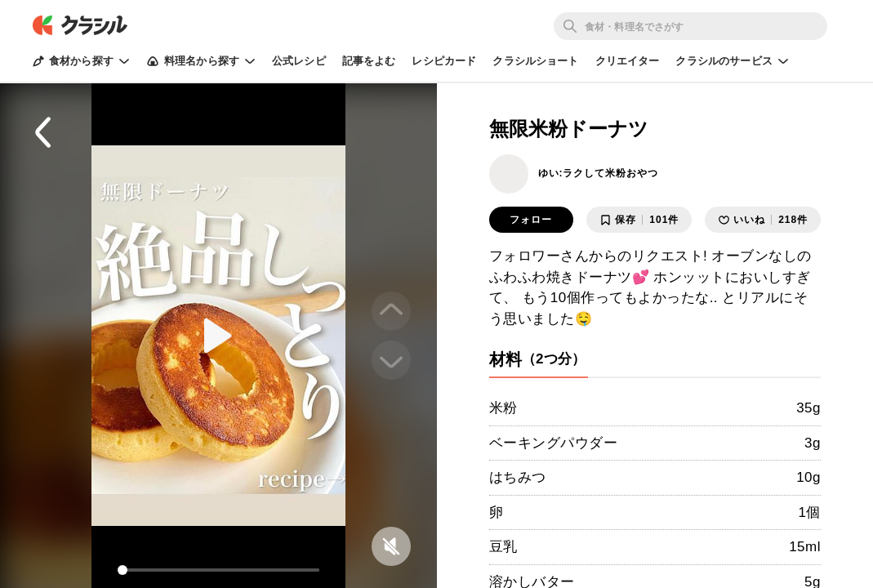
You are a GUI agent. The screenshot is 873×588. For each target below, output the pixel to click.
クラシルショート (535, 61)
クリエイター (628, 61)
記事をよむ (369, 61)
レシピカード (444, 61)
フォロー (531, 220)
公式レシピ (299, 61)
